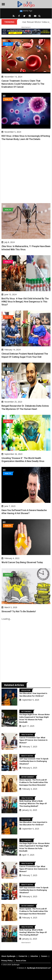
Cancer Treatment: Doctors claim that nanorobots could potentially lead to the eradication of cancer (23, 84)
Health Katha (27, 735)
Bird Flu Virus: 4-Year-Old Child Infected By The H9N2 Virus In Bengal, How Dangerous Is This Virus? (25, 302)
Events (8, 575)
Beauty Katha (27, 756)
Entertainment (28, 777)
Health (8, 44)
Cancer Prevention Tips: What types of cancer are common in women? (33, 740)
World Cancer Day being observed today (22, 562)
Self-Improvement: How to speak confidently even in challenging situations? (34, 761)
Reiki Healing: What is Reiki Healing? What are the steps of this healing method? (33, 804)
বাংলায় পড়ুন (26, 11)
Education (26, 690)
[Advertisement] (26, 172)
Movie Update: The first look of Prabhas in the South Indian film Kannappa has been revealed (34, 782)
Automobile (26, 711)
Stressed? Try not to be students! (19, 611)
